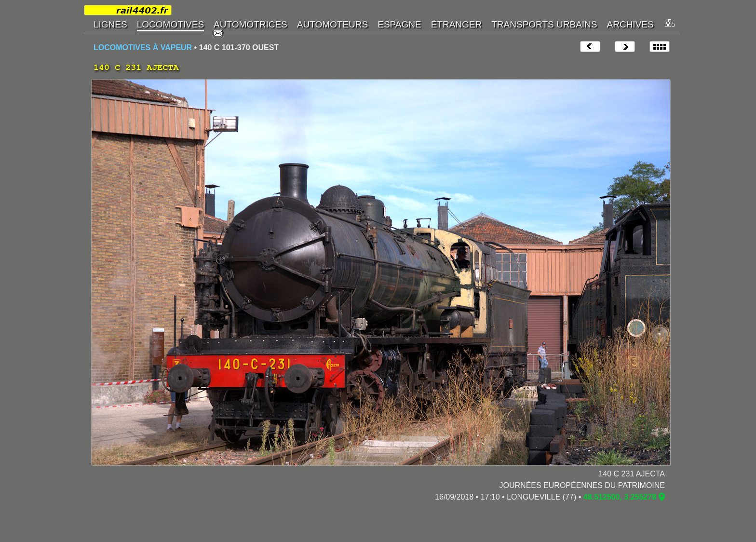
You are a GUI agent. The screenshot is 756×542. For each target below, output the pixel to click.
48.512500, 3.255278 (620, 497)
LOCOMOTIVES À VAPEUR (143, 47)
